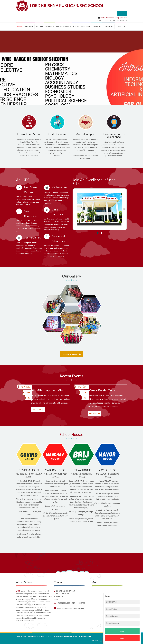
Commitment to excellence (114, 135)
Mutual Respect (86, 134)
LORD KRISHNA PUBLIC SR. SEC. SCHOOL (67, 5)
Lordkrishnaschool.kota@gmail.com (114, 18)
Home (20, 26)
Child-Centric (57, 134)
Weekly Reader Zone (101, 390)
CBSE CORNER (109, 26)
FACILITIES (39, 26)
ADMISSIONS (97, 26)
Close (122, 638)
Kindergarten (59, 187)
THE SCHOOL (29, 26)
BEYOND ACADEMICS (63, 26)
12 (28, 392)
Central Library (33, 238)
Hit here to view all (72, 354)
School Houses (71, 434)
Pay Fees (122, 14)
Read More (38, 410)
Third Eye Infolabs (85, 636)
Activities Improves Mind (48, 390)
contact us (120, 26)
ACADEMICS (50, 26)
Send (122, 631)
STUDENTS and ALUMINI (82, 26)
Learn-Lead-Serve (29, 134)
